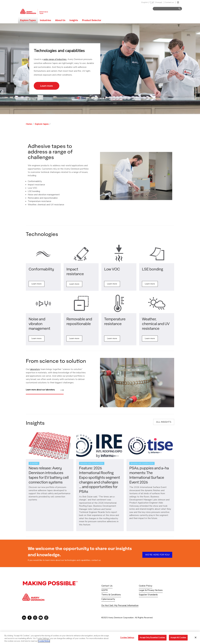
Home (29, 124)
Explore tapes (42, 124)
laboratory (35, 369)
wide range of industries (55, 59)
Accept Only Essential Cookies (152, 637)
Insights (74, 20)
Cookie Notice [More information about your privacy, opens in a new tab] (44, 641)
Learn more (47, 86)
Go (178, 9)
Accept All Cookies (178, 637)
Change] (159, 2)
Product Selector (92, 20)
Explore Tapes (28, 20)
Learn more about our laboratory (45, 390)
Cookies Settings (127, 637)
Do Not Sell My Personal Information (120, 606)
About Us (60, 20)
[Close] (196, 637)
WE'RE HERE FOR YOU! (157, 555)
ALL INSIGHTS (164, 422)
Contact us (169, 2)
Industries (45, 20)
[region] (100, 638)
